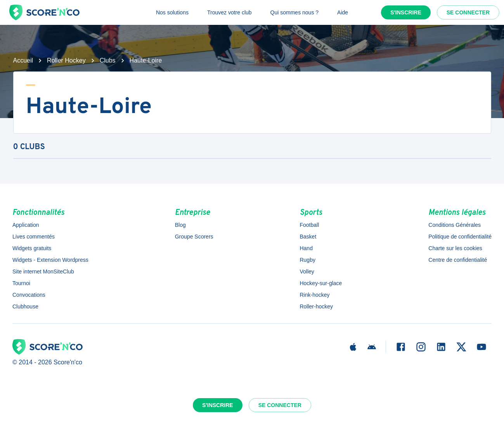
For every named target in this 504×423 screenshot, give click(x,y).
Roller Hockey (66, 60)
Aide (343, 12)
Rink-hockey (314, 295)
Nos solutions (172, 12)
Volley (307, 272)
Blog (180, 225)
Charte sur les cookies (455, 248)
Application (26, 225)
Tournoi (21, 283)
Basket (308, 237)
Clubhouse (25, 306)
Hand (306, 248)
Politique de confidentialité (460, 237)
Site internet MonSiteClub (43, 272)
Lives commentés (34, 237)
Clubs (108, 60)
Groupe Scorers (194, 237)
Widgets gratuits (32, 248)
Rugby (307, 260)
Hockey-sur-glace (321, 283)
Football (309, 225)
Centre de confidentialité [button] (458, 260)
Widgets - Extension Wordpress (50, 260)
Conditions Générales (455, 225)
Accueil (23, 60)
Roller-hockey (316, 306)
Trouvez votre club (229, 12)
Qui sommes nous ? (295, 12)
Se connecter (468, 12)
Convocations (29, 295)
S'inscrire (406, 12)
